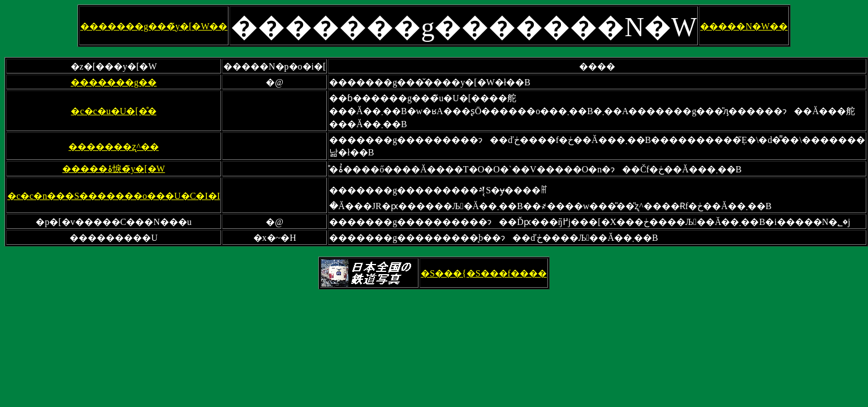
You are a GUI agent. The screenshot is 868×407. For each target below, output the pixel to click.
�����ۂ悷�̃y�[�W (113, 169)
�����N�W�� (744, 26)
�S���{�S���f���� (484, 273)
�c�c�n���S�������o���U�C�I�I (114, 196)
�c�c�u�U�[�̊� (113, 111)
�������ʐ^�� (114, 147)
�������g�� (114, 82)
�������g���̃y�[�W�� (154, 26)
